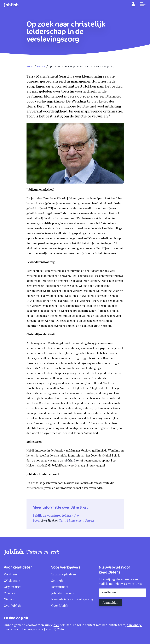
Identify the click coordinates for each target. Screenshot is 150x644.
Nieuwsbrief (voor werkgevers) (72, 599)
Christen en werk (42, 552)
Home (30, 67)
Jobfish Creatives (63, 593)
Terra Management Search (77, 520)
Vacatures (11, 574)
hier (56, 625)
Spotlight (58, 581)
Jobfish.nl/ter (71, 515)
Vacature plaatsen (64, 574)
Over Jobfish (12, 606)
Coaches (10, 593)
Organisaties (12, 587)
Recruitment (60, 587)
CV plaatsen (12, 581)
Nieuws (41, 67)
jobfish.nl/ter (72, 461)
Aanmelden (110, 603)
